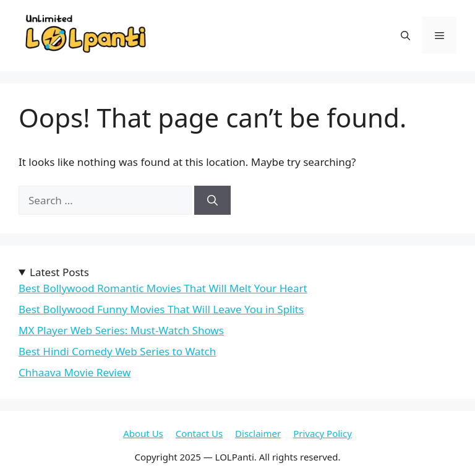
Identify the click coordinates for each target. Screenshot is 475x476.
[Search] (212, 201)
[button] (405, 35)
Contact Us (199, 433)
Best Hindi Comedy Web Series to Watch (117, 351)
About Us (143, 433)
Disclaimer (258, 433)
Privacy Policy (323, 433)
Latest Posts (59, 272)
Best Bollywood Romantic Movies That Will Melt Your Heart (163, 288)
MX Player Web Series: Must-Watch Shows (121, 330)
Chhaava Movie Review (75, 372)
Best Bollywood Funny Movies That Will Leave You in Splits (161, 309)
